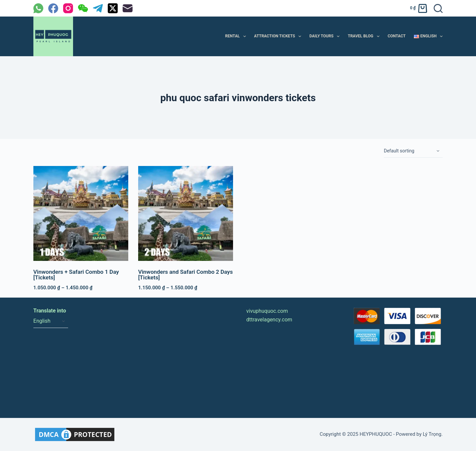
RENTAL (237, 36)
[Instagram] (68, 8)
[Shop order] (413, 151)
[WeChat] (83, 8)
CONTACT (397, 36)
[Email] (128, 8)
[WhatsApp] (38, 8)
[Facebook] (53, 8)
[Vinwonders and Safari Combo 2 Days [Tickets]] (186, 213)
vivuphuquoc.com (267, 311)
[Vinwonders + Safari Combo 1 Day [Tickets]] (81, 213)
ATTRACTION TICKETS (279, 36)
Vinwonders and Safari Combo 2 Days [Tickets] (185, 275)
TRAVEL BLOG (365, 36)
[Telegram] (98, 8)
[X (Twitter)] (113, 8)
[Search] (438, 8)
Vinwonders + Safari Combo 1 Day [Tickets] (76, 275)
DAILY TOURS (326, 36)
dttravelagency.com (269, 320)
